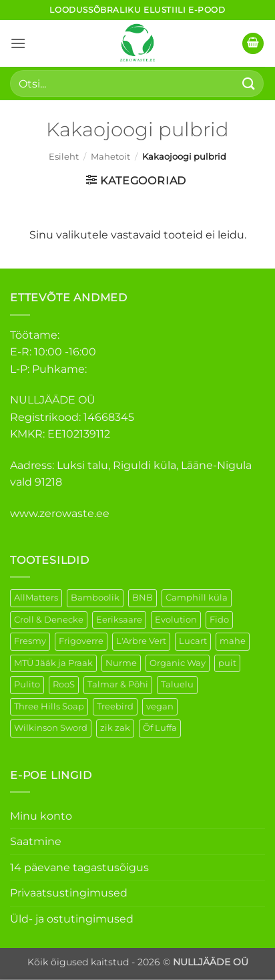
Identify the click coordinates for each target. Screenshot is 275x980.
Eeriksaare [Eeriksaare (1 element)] (119, 620)
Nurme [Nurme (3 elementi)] (121, 663)
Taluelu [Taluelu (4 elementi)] (177, 684)
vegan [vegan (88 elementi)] (160, 706)
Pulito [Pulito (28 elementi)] (27, 684)
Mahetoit (110, 157)
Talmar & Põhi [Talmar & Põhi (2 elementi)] (118, 684)
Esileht (64, 157)
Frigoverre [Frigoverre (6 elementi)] (81, 641)
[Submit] (249, 83)
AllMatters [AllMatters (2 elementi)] (36, 598)
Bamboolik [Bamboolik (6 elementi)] (95, 598)
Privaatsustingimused (69, 893)
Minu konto (41, 816)
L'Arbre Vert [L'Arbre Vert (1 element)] (141, 641)
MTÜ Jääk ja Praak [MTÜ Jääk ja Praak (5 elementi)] (53, 663)
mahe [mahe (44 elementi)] (233, 641)
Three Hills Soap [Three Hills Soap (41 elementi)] (49, 706)
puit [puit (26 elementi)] (227, 663)
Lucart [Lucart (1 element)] (193, 641)
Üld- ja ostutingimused (72, 919)
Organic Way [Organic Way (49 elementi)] (178, 663)
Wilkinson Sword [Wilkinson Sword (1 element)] (51, 728)
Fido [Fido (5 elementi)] (219, 620)
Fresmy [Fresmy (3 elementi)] (30, 641)
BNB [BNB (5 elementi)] (143, 598)
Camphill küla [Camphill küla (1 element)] (197, 598)
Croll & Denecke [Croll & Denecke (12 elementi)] (49, 620)
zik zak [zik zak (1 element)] (115, 728)
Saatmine (36, 841)
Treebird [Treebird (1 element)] (115, 706)
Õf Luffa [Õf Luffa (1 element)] (160, 728)
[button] (18, 43)
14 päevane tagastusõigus (79, 867)
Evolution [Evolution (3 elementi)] (176, 620)
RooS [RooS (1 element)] (64, 684)
